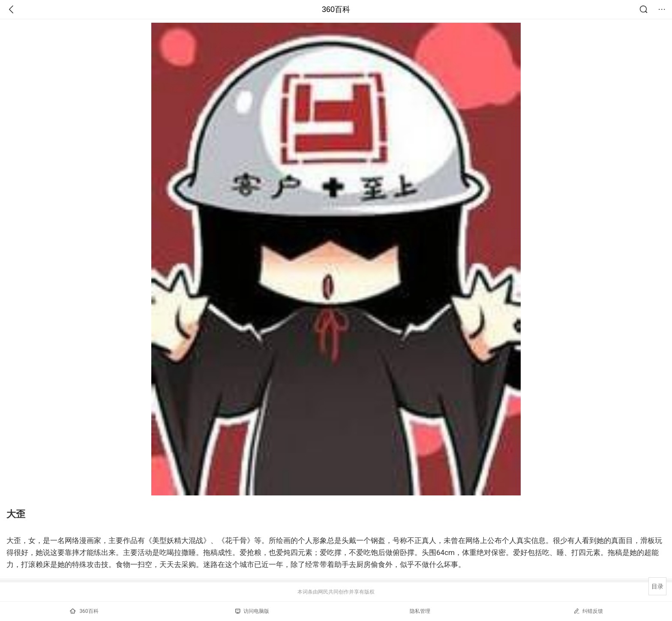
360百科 (336, 9)
